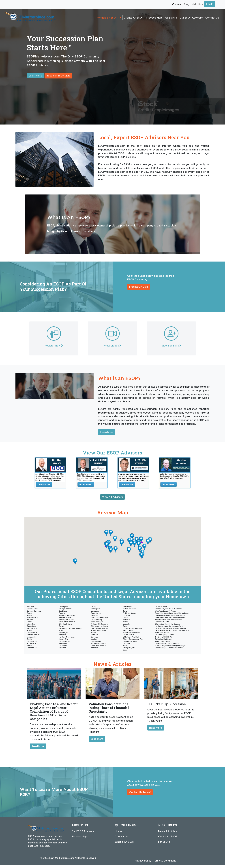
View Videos (113, 346)
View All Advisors (112, 497)
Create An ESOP (134, 18)
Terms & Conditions (165, 861)
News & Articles (167, 831)
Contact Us (212, 18)
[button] (116, 549)
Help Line (197, 4)
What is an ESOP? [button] (108, 18)
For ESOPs (171, 18)
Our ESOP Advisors (191, 18)
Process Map (154, 18)
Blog (187, 4)
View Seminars (171, 346)
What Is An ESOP (125, 842)
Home (118, 831)
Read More (38, 746)
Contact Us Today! (140, 792)
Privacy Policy (143, 861)
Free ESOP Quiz (139, 287)
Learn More (35, 76)
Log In (210, 4)
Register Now (54, 346)
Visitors (177, 4)
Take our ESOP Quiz (58, 76)
